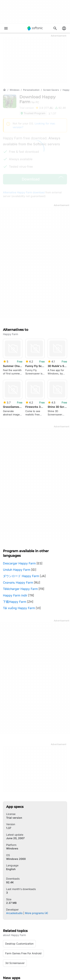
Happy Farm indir (15, 553)
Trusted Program (33, 113)
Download (38, 99)
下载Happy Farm (15, 559)
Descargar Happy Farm (19, 521)
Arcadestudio (14, 871)
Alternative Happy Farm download (24, 192)
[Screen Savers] (51, 90)
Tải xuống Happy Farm (19, 566)
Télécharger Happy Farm (20, 547)
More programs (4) (36, 871)
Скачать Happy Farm (18, 540)
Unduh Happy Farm (17, 527)
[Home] (4, 90)
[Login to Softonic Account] (64, 28)
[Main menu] (6, 28)
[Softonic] (35, 28)
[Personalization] (31, 90)
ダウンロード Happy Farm (21, 534)
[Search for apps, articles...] (55, 28)
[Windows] (15, 90)
